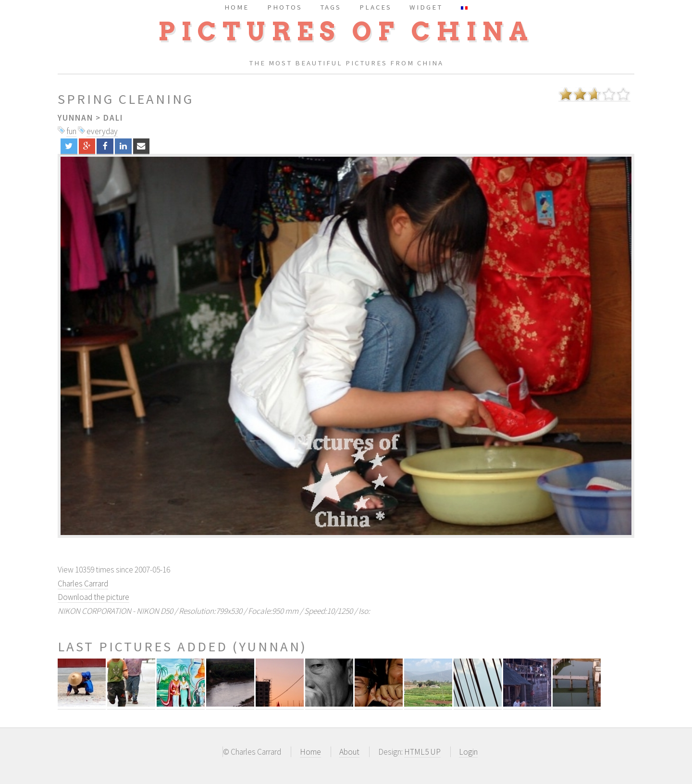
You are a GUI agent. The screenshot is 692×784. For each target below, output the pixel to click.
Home (310, 752)
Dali (113, 118)
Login (468, 752)
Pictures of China (346, 31)
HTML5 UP (422, 752)
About (349, 752)
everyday (102, 131)
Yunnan (75, 118)
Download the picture (93, 597)
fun (71, 131)
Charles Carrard (83, 584)
